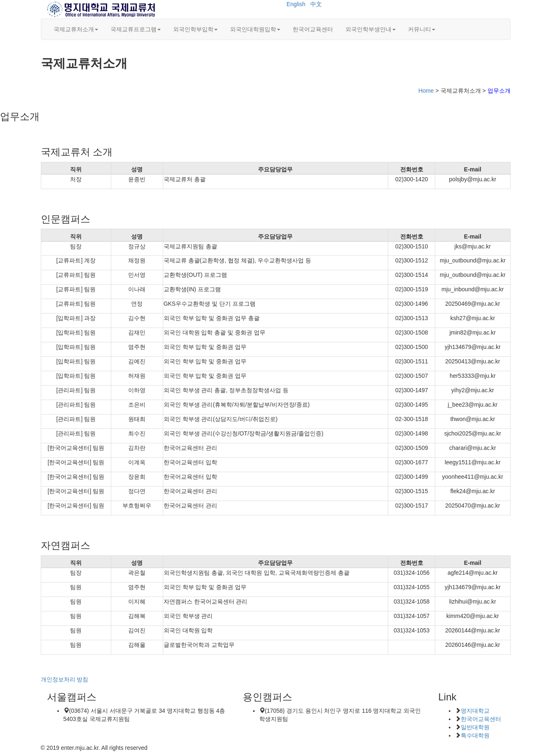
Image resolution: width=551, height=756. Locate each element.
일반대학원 (475, 727)
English (296, 4)
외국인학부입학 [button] (195, 29)
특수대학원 (475, 735)
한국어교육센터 (313, 29)
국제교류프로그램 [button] (136, 29)
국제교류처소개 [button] (76, 29)
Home (426, 91)
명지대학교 (475, 711)
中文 (316, 4)
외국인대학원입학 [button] (255, 29)
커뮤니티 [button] (422, 29)
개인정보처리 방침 (65, 679)
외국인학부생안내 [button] (370, 29)
